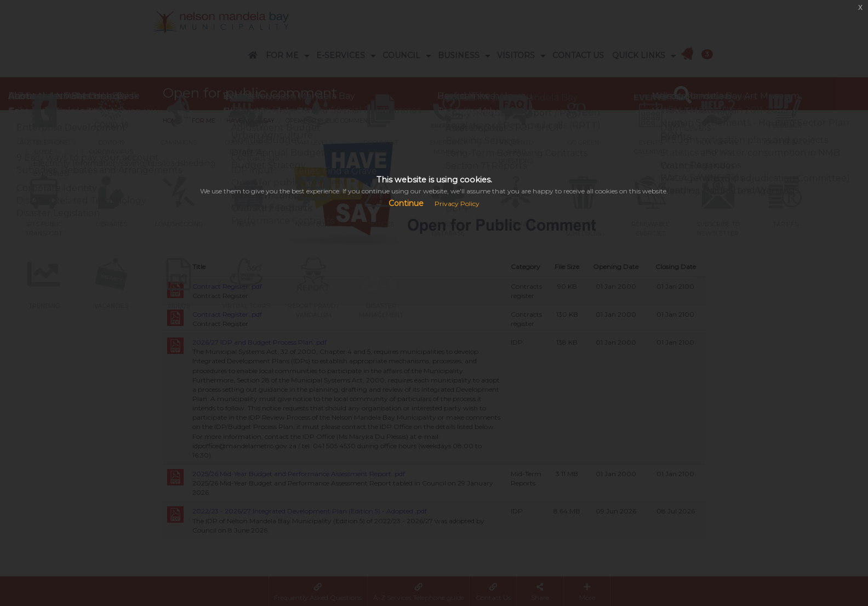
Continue (406, 203)
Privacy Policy (457, 204)
